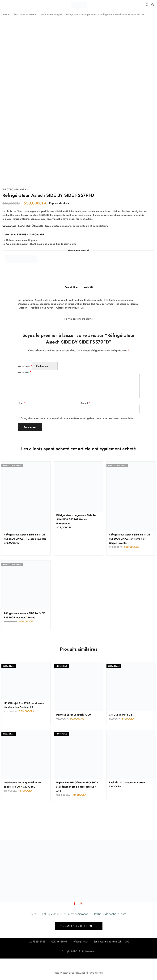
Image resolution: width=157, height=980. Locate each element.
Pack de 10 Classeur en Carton (127, 783)
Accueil (6, 14)
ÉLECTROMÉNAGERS (25, 14)
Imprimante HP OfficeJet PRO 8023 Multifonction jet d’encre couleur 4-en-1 (77, 787)
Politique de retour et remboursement (65, 914)
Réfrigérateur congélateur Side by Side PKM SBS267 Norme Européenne (76, 519)
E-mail (85, 403)
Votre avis (24, 372)
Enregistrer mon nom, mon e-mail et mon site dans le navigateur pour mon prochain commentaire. (77, 418)
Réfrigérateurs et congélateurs (81, 14)
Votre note (25, 366)
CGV (33, 914)
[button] (79, 926)
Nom (22, 403)
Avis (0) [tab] (88, 287)
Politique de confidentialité (110, 914)
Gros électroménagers (51, 14)
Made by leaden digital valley (67, 973)
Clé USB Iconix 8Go (121, 715)
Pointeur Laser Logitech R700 (74, 715)
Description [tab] (71, 287)
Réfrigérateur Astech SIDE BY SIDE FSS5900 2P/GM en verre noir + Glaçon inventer (129, 539)
